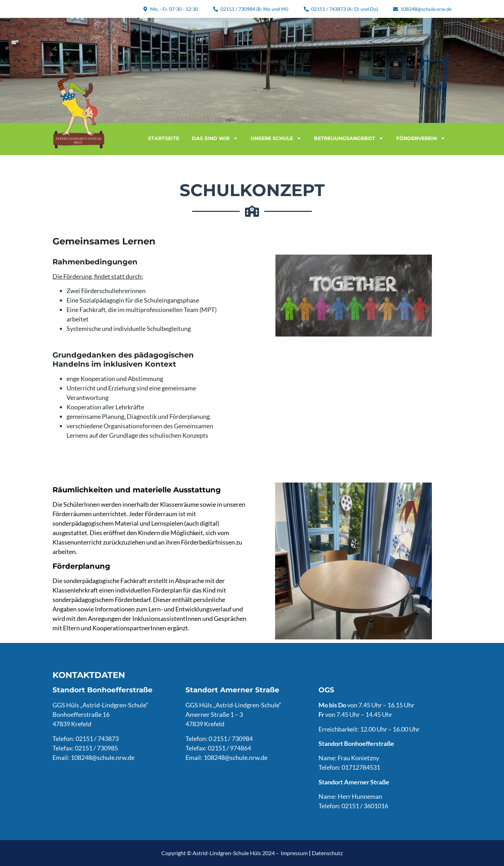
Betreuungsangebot (349, 138)
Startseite (164, 138)
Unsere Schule (276, 138)
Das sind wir (215, 138)
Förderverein (421, 138)
